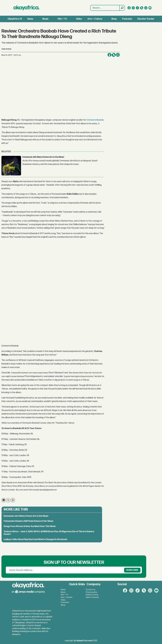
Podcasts (127, 19)
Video (79, 19)
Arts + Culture (95, 19)
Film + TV (62, 19)
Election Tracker (146, 19)
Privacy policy (91, 592)
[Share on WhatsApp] (118, 55)
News (30, 19)
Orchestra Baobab (95, 120)
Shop (114, 19)
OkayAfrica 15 (15, 19)
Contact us (91, 590)
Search (90, 8)
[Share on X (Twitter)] (114, 55)
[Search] (122, 8)
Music (45, 19)
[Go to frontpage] (26, 8)
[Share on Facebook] (109, 55)
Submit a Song (92, 595)
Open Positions (92, 597)
